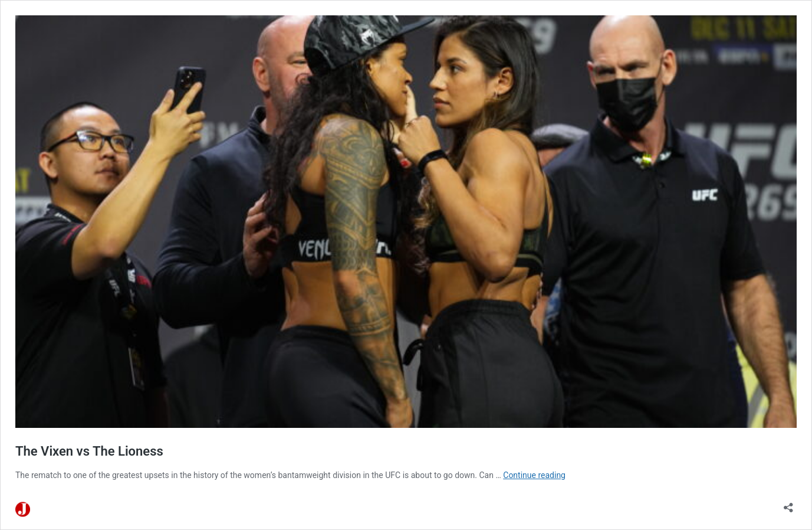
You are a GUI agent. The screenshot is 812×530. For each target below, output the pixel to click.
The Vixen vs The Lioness (89, 451)
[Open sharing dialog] (788, 504)
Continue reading (534, 475)
